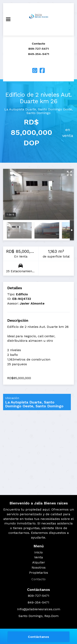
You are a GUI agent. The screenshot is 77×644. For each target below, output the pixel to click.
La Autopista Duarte (20, 109)
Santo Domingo (38, 113)
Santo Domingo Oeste (55, 109)
